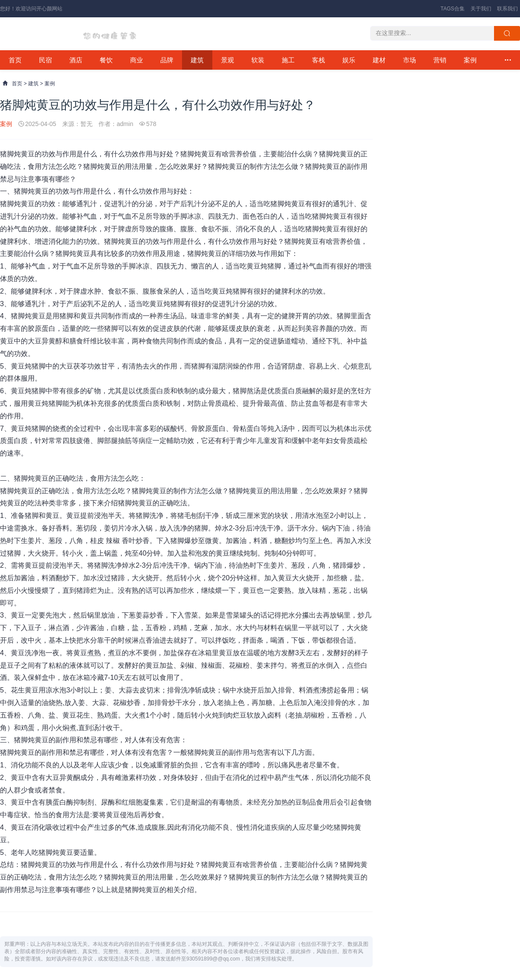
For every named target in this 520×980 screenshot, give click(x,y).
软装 (258, 60)
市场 (409, 60)
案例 (470, 60)
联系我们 (507, 9)
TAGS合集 (453, 9)
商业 (136, 60)
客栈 (318, 60)
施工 (288, 60)
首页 (15, 60)
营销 (440, 60)
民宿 (45, 60)
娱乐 (349, 60)
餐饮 (106, 60)
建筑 (197, 60)
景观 (227, 60)
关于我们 (481, 9)
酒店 (76, 60)
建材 (379, 60)
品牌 (167, 60)
